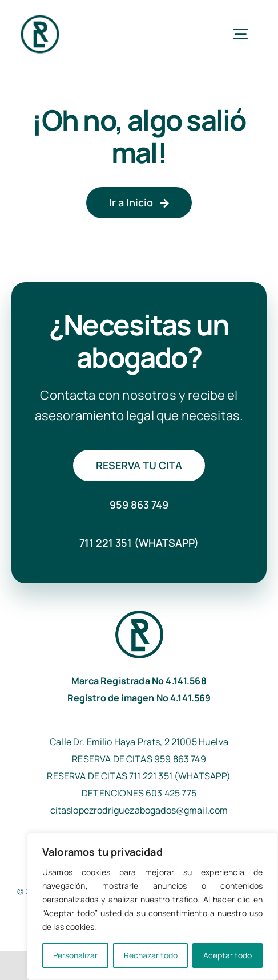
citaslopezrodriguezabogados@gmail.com (139, 810)
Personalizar (75, 955)
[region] (152, 906)
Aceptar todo (227, 955)
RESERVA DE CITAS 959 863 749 (139, 759)
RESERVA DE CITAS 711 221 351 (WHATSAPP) (139, 776)
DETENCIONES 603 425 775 (139, 793)
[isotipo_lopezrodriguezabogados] (40, 17)
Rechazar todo (151, 955)
